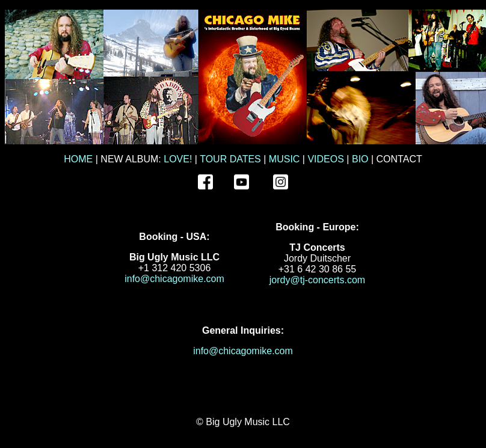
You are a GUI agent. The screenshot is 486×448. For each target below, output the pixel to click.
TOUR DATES (230, 159)
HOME (78, 159)
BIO (360, 159)
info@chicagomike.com (174, 279)
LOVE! (178, 159)
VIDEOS (325, 159)
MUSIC (285, 159)
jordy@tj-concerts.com (317, 280)
